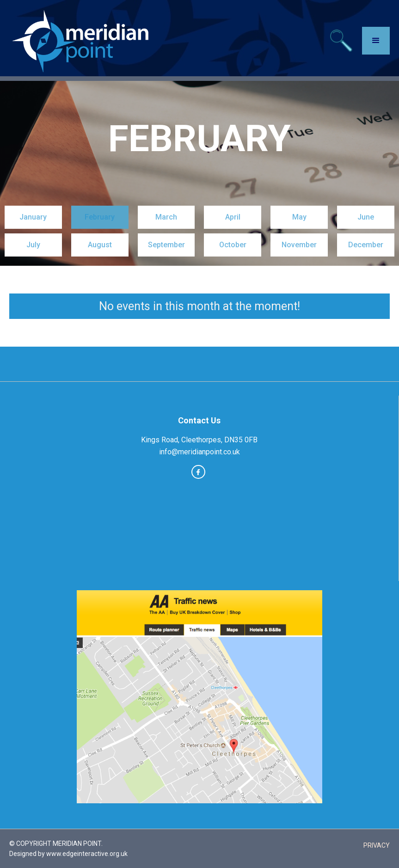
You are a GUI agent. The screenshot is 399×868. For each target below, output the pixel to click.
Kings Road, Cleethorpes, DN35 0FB (199, 440)
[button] (376, 41)
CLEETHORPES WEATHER (199, 535)
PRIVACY (377, 845)
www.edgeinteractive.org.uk (87, 854)
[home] (82, 40)
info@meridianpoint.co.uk (199, 452)
